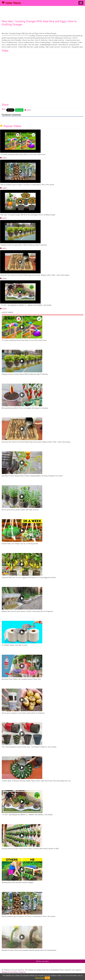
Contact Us (22, 972)
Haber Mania (11, 3)
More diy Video (42, 961)
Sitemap (4, 972)
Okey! (47, 978)
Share (4, 109)
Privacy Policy (13, 972)
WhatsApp (19, 110)
